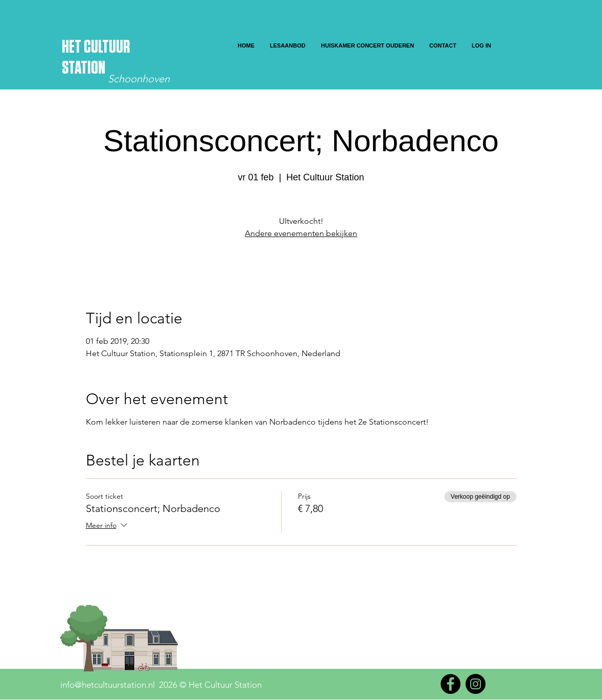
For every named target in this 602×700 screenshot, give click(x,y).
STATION (84, 68)
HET (73, 47)
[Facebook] (450, 684)
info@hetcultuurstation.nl (108, 685)
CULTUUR (107, 47)
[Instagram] (476, 684)
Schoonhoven (139, 79)
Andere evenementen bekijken (301, 233)
